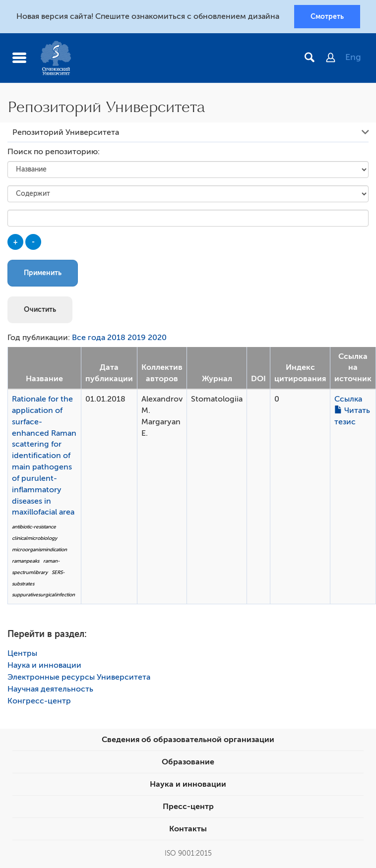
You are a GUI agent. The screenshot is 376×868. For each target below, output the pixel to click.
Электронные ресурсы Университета (79, 677)
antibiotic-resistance (34, 527)
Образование (188, 762)
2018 (116, 338)
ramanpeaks (26, 561)
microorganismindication (39, 550)
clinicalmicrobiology (34, 538)
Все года (89, 338)
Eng (353, 57)
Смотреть (327, 16)
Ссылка (348, 399)
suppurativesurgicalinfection (43, 595)
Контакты (188, 829)
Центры (22, 653)
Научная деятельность (50, 689)
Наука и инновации (44, 665)
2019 (137, 338)
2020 (157, 338)
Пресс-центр (188, 807)
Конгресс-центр (39, 701)
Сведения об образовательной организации (188, 740)
